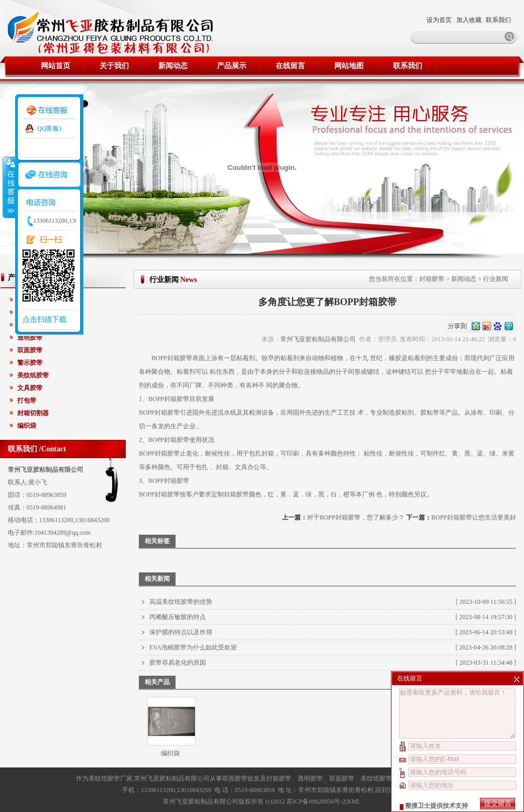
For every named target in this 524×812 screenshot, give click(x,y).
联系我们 (498, 20)
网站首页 (56, 66)
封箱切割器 (33, 413)
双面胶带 (30, 350)
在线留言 (290, 66)
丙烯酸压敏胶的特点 (178, 617)
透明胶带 (30, 338)
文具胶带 (30, 388)
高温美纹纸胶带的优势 (181, 602)
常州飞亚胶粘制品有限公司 (318, 339)
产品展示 (232, 66)
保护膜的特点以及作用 (181, 632)
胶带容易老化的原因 (178, 663)
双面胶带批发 (241, 778)
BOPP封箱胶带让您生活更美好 (474, 517)
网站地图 (349, 66)
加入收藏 (469, 20)
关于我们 (114, 66)
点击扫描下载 (45, 320)
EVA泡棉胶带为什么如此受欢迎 (193, 647)
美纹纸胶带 (33, 375)
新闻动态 (173, 66)
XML (354, 802)
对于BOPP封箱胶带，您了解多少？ (356, 517)
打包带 (27, 400)
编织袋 (27, 426)
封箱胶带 (432, 279)
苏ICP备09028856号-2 (316, 802)
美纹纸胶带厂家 (111, 778)
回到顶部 (388, 790)
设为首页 (440, 20)
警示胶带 (30, 363)
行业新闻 (496, 279)
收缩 (9, 187)
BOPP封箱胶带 (172, 358)
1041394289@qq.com (63, 533)
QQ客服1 (50, 128)
